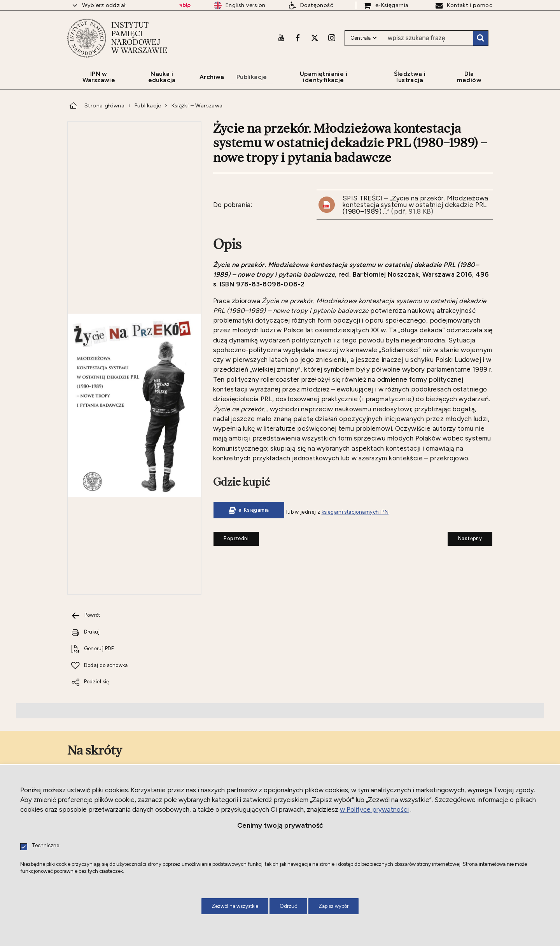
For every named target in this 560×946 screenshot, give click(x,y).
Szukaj (481, 38)
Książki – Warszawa (197, 105)
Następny (465, 537)
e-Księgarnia (254, 510)
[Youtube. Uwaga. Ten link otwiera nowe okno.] (281, 38)
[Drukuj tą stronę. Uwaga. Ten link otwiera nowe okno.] (133, 420)
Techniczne (45, 846)
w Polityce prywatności (374, 809)
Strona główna (104, 105)
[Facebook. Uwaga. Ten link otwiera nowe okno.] (298, 38)
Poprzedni (231, 537)
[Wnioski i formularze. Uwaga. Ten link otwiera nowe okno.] (244, 661)
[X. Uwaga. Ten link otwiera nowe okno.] (315, 38)
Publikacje (148, 105)
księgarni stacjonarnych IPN (355, 512)
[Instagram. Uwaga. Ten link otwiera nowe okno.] (332, 38)
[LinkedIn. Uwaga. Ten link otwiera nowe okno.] (169, 711)
